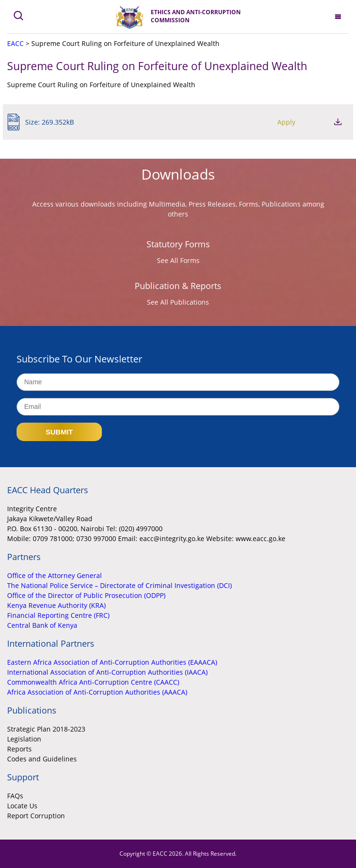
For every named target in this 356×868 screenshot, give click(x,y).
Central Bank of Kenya (42, 625)
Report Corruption (36, 816)
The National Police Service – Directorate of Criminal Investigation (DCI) (119, 585)
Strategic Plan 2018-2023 (46, 729)
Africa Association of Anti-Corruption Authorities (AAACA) (97, 692)
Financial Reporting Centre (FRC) (58, 615)
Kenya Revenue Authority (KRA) (56, 605)
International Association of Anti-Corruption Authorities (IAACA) (107, 672)
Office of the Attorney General (55, 575)
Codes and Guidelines (42, 759)
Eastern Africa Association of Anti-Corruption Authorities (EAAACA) (112, 662)
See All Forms (178, 260)
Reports (19, 749)
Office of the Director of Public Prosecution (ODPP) (86, 595)
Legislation (24, 739)
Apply (286, 122)
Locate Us (22, 806)
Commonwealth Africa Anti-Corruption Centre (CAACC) (93, 682)
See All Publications (178, 302)
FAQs (15, 796)
